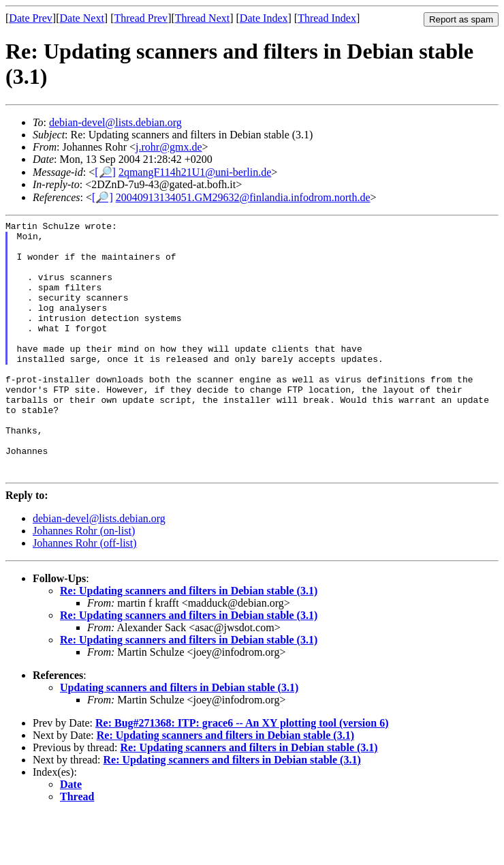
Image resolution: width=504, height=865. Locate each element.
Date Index (264, 18)
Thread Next (202, 18)
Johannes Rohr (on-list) (84, 582)
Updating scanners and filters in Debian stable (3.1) (179, 739)
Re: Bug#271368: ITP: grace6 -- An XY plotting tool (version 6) (242, 774)
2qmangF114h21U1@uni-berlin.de (195, 172)
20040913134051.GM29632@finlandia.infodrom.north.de (243, 197)
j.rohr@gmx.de (169, 147)
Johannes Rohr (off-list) (85, 594)
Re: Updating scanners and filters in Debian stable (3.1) (189, 642)
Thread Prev (141, 18)
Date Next (82, 18)
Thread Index (327, 18)
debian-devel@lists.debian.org (115, 122)
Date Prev (31, 18)
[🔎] (105, 172)
